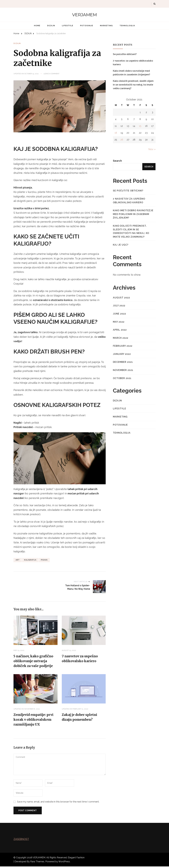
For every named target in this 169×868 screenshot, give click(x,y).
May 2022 (119, 322)
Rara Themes (37, 863)
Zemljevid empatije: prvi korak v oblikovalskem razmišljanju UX (35, 721)
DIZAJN (51, 26)
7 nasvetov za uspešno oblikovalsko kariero (133, 63)
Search (117, 161)
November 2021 (123, 370)
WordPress (64, 863)
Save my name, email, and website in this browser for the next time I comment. (58, 803)
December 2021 (123, 362)
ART (18, 560)
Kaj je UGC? (121, 245)
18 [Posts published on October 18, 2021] (116, 133)
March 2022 (121, 338)
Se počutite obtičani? (125, 54)
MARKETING (106, 26)
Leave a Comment (51, 74)
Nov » (152, 149)
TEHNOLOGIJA (127, 26)
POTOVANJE (87, 26)
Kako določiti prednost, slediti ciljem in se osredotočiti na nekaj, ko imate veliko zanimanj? (133, 85)
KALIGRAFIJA (30, 560)
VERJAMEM (84, 15)
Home (37, 26)
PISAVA (44, 560)
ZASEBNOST (21, 841)
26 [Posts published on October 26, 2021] (122, 140)
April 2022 (120, 330)
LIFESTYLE (68, 26)
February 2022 (123, 346)
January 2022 (122, 354)
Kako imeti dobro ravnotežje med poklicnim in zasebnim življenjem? (132, 73)
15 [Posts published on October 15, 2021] (140, 126)
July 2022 (119, 306)
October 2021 (122, 378)
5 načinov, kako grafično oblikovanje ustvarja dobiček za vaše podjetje (35, 661)
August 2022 (121, 298)
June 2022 (119, 314)
